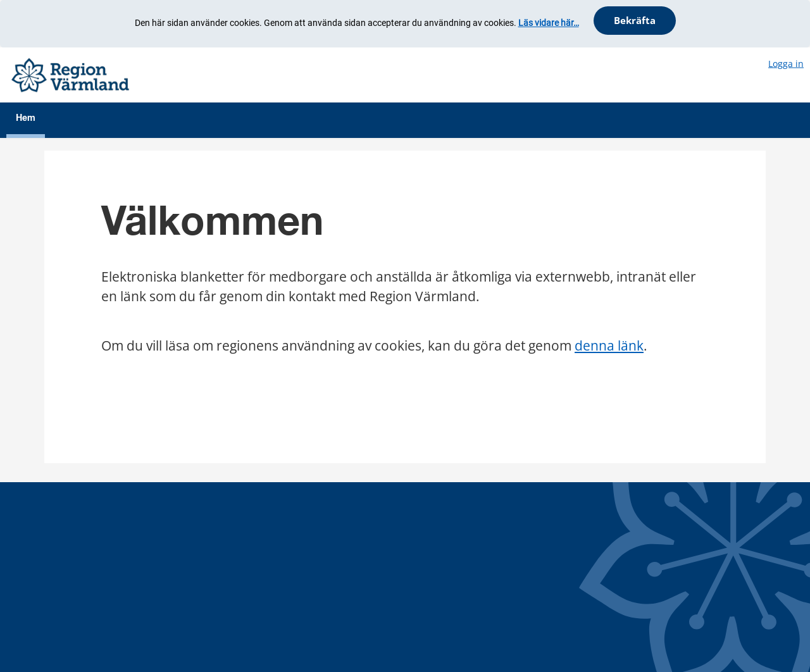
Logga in (786, 63)
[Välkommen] (70, 74)
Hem (26, 118)
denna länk (609, 345)
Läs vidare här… (549, 23)
